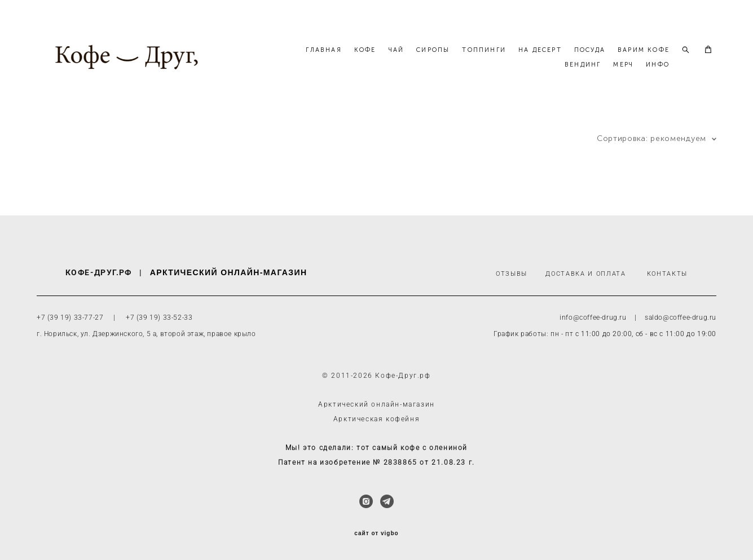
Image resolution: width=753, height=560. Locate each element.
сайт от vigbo (376, 533)
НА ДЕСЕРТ (604, 62)
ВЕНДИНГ (583, 76)
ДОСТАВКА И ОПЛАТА (585, 274)
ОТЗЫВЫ (512, 274)
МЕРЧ (623, 76)
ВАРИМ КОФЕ (526, 76)
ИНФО (658, 76)
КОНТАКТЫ (667, 274)
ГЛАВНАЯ (388, 62)
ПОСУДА (654, 62)
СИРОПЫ (497, 62)
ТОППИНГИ (548, 62)
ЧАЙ (461, 62)
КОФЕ (430, 62)
